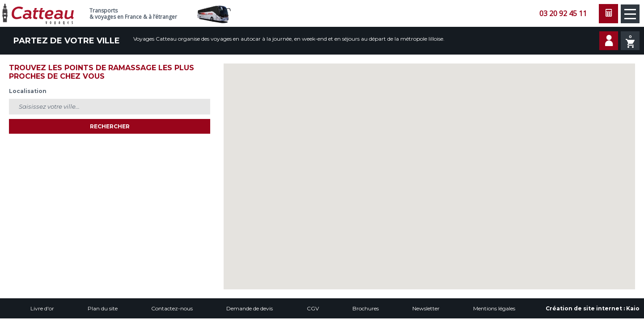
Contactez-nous (172, 308)
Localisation (28, 91)
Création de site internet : (593, 308)
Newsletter (426, 308)
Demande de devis (250, 308)
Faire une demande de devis (608, 14)
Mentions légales (494, 308)
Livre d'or (42, 308)
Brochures (366, 308)
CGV (313, 308)
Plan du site (103, 308)
